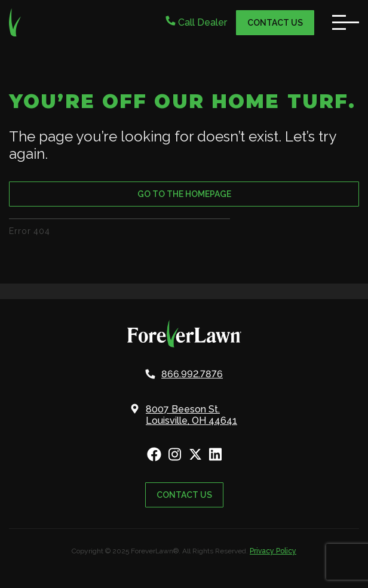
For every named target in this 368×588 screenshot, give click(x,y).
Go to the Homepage (184, 194)
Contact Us (275, 23)
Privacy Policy (273, 551)
